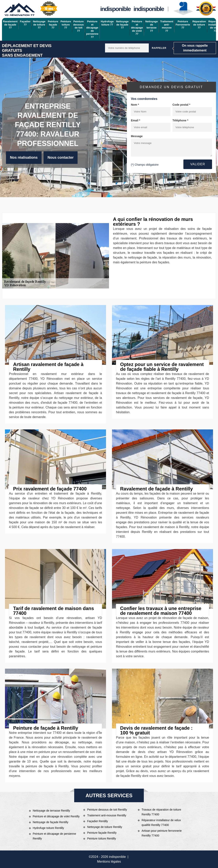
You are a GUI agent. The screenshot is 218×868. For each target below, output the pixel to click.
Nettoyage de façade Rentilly (51, 822)
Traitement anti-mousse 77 (167, 26)
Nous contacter (61, 157)
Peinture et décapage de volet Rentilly (56, 816)
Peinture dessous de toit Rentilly (107, 810)
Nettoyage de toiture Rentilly (105, 827)
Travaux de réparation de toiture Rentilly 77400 (161, 812)
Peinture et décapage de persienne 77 (92, 29)
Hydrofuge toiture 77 (107, 23)
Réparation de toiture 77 (199, 25)
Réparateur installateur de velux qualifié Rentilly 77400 (161, 823)
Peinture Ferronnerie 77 (183, 25)
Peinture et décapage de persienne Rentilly (54, 836)
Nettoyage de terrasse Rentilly (52, 811)
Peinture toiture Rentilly (102, 838)
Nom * (135, 105)
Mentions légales (109, 862)
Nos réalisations (24, 157)
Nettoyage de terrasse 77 (151, 26)
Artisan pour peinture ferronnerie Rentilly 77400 (162, 833)
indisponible (115, 9)
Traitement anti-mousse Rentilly (107, 815)
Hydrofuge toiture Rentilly (48, 828)
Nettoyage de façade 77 (122, 25)
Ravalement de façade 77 (10, 25)
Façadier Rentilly (97, 821)
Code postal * (181, 105)
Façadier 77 (25, 23)
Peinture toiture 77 (66, 25)
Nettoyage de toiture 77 (39, 25)
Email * (136, 120)
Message (137, 136)
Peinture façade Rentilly (102, 833)
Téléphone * (180, 120)
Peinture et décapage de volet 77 (137, 28)
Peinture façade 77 (53, 25)
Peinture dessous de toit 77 (78, 26)
